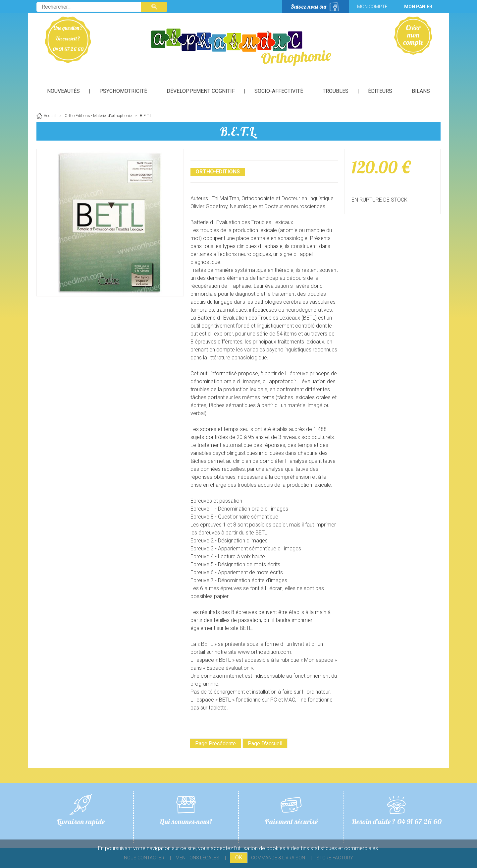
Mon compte (372, 7)
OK (239, 858)
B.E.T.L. (239, 131)
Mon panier (418, 7)
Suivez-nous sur (309, 6)
